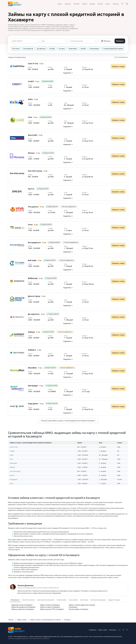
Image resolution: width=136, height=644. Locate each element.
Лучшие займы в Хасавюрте (78, 609)
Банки (108, 4)
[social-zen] (127, 630)
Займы (85, 4)
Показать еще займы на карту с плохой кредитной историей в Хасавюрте (68, 421)
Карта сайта (103, 630)
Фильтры (106, 41)
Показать (120, 41)
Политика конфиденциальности (18, 638)
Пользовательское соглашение (39, 638)
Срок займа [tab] (84, 600)
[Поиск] (127, 4)
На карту (62, 49)
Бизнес (100, 4)
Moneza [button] (12, 467)
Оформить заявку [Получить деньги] (118, 66)
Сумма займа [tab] (73, 600)
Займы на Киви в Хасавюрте (50, 605)
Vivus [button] (12, 483)
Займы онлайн (22, 620)
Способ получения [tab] (28, 600)
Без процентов (28, 49)
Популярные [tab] (15, 600)
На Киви (53, 49)
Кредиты (68, 4)
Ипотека (77, 4)
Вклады (92, 4)
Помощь (116, 4)
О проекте (93, 630)
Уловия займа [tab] (61, 600)
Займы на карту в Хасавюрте (50, 607)
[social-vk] (119, 630)
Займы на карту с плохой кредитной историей (45, 620)
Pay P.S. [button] (12, 475)
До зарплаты (42, 49)
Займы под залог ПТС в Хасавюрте (52, 609)
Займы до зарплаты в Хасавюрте (23, 609)
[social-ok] (123, 630)
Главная (11, 620)
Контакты (113, 630)
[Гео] (122, 4)
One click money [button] (15, 471)
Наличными (73, 49)
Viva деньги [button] (14, 479)
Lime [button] (11, 459)
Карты (60, 4)
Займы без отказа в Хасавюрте (22, 605)
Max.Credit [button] (13, 463)
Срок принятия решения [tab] (46, 600)
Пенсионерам (95, 49)
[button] (68, 73)
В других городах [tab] (114, 600)
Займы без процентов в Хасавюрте (23, 607)
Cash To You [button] (14, 447)
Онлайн (84, 49)
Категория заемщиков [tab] (98, 600)
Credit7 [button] (12, 451)
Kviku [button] (12, 455)
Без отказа (16, 49)
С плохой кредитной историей (114, 49)
